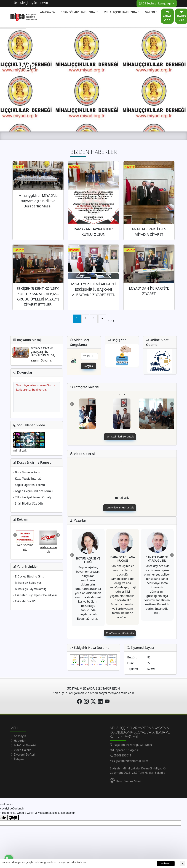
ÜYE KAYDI (39, 3)
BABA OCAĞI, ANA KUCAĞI (123, 559)
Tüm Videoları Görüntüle (120, 507)
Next (58, 535)
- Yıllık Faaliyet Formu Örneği (32, 497)
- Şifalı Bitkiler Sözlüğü (28, 503)
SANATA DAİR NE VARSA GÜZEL (157, 559)
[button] (79, 12)
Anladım (166, 863)
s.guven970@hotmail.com (131, 761)
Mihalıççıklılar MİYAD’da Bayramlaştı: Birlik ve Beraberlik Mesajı (38, 201)
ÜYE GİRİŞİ (19, 3)
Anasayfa (20, 736)
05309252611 (122, 755)
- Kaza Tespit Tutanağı (28, 479)
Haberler (19, 741)
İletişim (18, 759)
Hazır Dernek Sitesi (129, 781)
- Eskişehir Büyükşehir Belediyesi (35, 595)
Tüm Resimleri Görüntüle (120, 436)
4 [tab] (45, 524)
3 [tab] (39, 524)
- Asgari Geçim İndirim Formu (33, 491)
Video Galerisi (23, 750)
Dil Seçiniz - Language (156, 3)
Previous (15, 535)
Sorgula (88, 366)
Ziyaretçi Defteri (24, 754)
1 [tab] (29, 524)
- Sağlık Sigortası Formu (29, 485)
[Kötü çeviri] (13, 818)
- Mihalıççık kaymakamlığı (30, 589)
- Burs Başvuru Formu (28, 472)
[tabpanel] (25, 541)
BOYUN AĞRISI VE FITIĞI (88, 560)
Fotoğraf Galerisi (25, 745)
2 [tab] (34, 524)
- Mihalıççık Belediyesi (28, 583)
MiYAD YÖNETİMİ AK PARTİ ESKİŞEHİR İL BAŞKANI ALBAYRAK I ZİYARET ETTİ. (93, 289)
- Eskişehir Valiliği (25, 601)
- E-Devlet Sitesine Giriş (29, 576)
